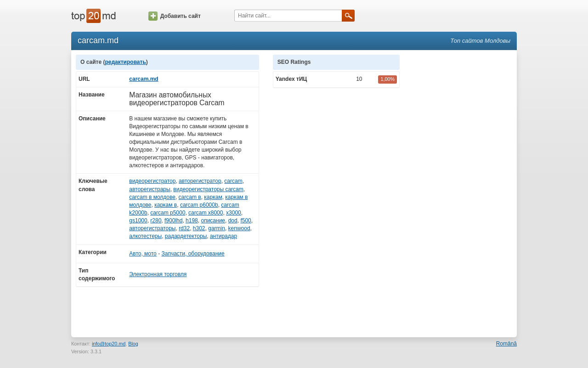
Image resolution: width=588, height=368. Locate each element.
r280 (156, 221)
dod (233, 221)
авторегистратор (200, 181)
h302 (199, 228)
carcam (233, 181)
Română (506, 344)
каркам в (166, 205)
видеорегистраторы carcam (208, 189)
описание (213, 221)
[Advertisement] (463, 192)
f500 (246, 221)
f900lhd (173, 221)
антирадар (223, 236)
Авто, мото (143, 254)
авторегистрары (150, 189)
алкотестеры (145, 236)
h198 (192, 221)
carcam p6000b (199, 205)
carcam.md (144, 79)
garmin (217, 228)
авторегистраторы (152, 228)
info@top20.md (109, 344)
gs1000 (138, 221)
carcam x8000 (206, 213)
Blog (133, 344)
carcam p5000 (168, 213)
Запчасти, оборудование (193, 254)
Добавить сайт (175, 16)
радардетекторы (186, 236)
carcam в (190, 197)
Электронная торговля (158, 274)
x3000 (234, 213)
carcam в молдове (152, 197)
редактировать (125, 62)
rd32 (184, 228)
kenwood (239, 228)
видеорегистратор (152, 181)
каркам (213, 197)
